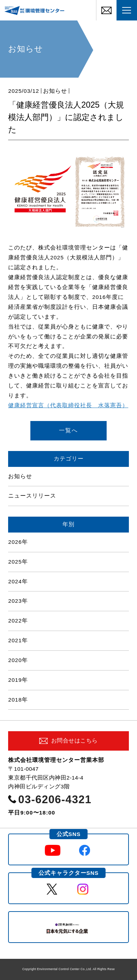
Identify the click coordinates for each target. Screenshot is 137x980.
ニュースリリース (32, 496)
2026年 (18, 542)
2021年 (18, 640)
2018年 (18, 700)
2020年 (18, 660)
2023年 (18, 601)
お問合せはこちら (75, 741)
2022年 (18, 621)
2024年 (18, 581)
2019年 (18, 680)
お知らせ (55, 91)
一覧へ (68, 430)
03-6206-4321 (55, 799)
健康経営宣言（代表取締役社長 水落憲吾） (68, 405)
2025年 (18, 562)
